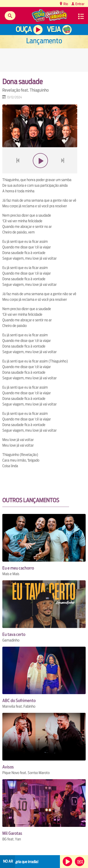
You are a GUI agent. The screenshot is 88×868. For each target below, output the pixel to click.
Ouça (24, 29)
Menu (81, 16)
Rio (65, 4)
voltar (16, 172)
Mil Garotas (12, 833)
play (40, 172)
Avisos (8, 767)
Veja (54, 29)
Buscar (10, 16)
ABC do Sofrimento (19, 701)
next (63, 172)
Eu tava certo (14, 634)
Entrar (80, 4)
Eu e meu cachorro (18, 568)
